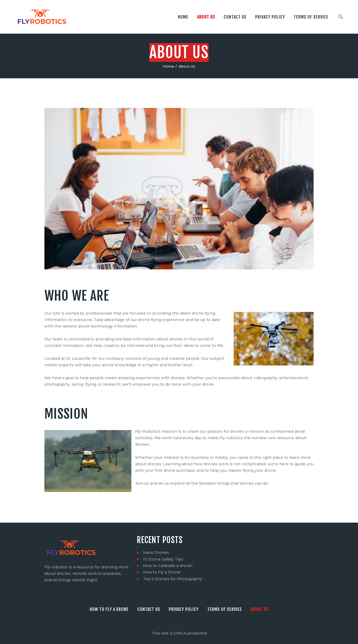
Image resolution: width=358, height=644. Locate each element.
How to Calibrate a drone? (168, 565)
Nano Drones (156, 552)
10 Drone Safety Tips (163, 559)
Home (169, 66)
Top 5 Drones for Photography (173, 578)
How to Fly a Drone (162, 572)
